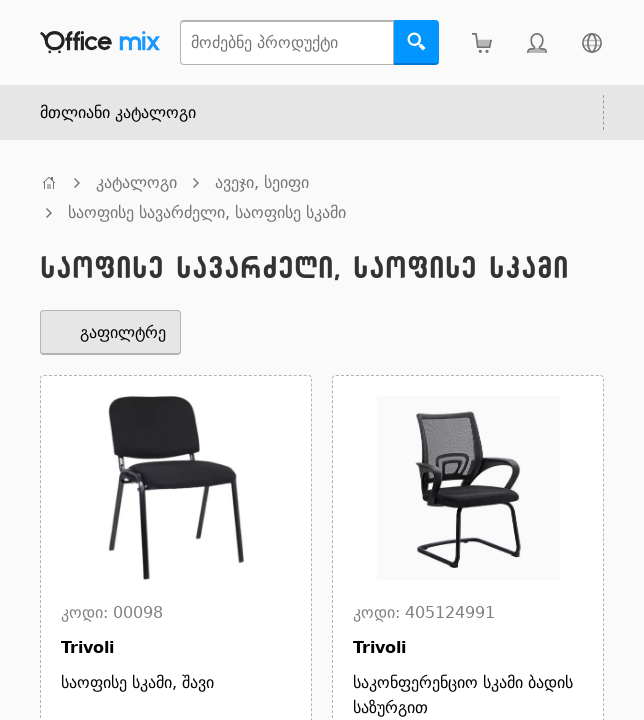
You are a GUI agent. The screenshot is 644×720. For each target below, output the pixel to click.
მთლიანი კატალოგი (118, 112)
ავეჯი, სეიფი (262, 182)
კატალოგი (136, 182)
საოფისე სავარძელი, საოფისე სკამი (207, 212)
